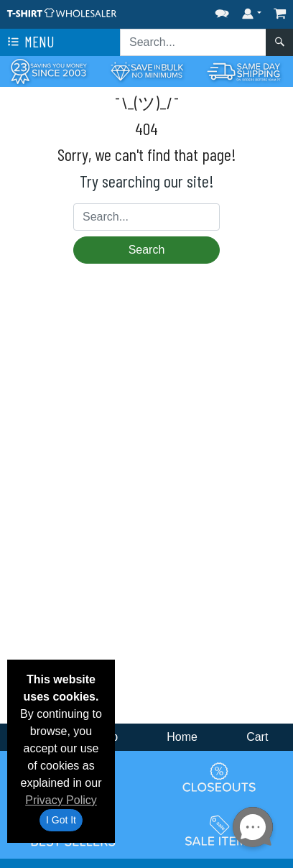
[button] (222, 10)
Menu (29, 42)
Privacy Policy (61, 800)
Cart (257, 737)
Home (182, 737)
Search (147, 250)
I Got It (61, 820)
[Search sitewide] (193, 42)
